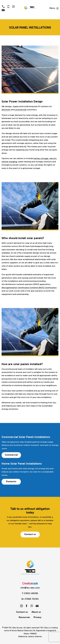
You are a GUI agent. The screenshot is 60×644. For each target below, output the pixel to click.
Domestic (11, 481)
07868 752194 (32, 599)
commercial (21, 110)
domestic (6, 110)
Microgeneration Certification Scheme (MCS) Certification (29, 288)
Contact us (30, 534)
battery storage (41, 158)
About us (36, 612)
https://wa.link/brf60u (32, 606)
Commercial (11, 455)
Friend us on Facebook (27, 606)
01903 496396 (31, 593)
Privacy (37, 617)
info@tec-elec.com (30, 588)
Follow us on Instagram (21, 606)
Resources (24, 617)
